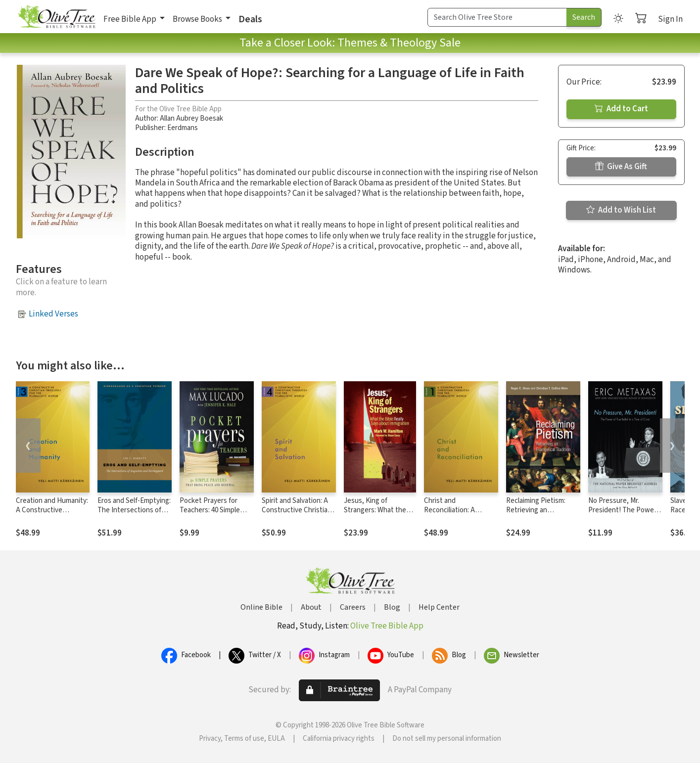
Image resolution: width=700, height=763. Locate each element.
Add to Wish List (621, 210)
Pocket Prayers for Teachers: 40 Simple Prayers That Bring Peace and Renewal (210, 515)
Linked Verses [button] (53, 314)
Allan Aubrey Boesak (191, 118)
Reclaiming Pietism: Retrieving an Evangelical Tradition (538, 510)
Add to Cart (621, 109)
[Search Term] (497, 17)
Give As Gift (621, 167)
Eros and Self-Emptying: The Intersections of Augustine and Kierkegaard (134, 515)
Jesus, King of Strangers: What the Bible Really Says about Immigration (379, 515)
